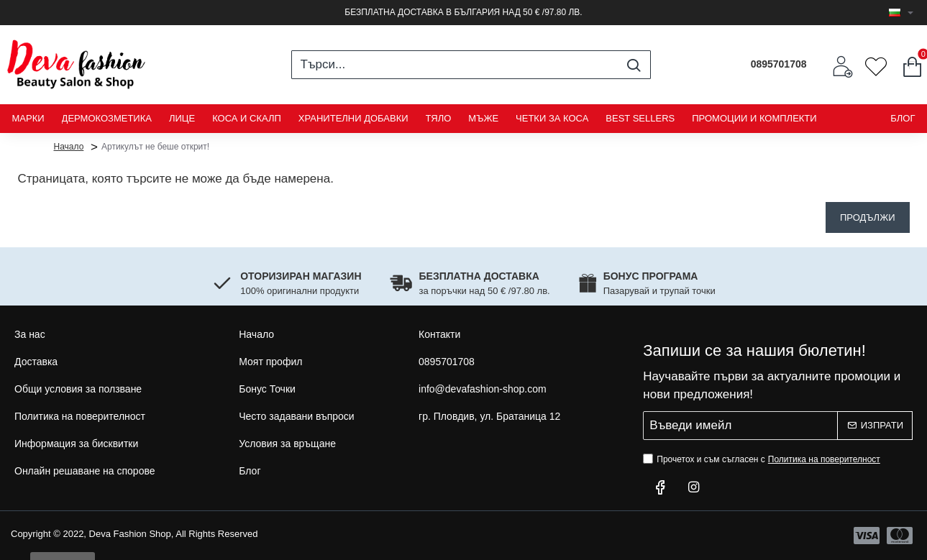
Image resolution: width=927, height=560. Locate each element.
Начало (69, 146)
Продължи (868, 217)
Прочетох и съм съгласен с (763, 459)
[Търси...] (634, 65)
